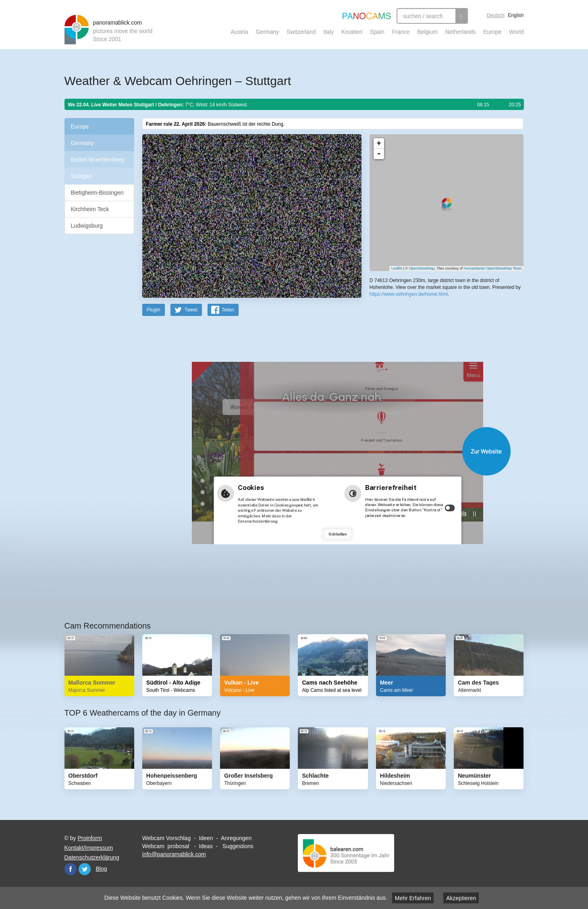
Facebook (71, 869)
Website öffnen (323, 451)
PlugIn (154, 310)
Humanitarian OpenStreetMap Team (493, 268)
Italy (328, 32)
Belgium (427, 32)
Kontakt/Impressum (89, 848)
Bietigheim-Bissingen (97, 193)
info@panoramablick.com (174, 854)
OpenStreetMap (422, 268)
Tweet (191, 310)
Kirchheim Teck (90, 209)
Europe (492, 32)
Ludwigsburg (87, 226)
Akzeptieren (461, 898)
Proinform (90, 838)
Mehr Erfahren (413, 898)
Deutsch (496, 15)
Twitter (85, 869)
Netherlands (461, 32)
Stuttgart (82, 176)
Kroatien (352, 32)
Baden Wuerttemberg (98, 160)
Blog (102, 869)
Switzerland (301, 32)
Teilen (228, 310)
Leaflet (397, 268)
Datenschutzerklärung (92, 857)
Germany (268, 32)
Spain (377, 32)
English (516, 15)
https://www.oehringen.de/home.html (409, 294)
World (516, 32)
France (401, 32)
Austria (239, 32)
